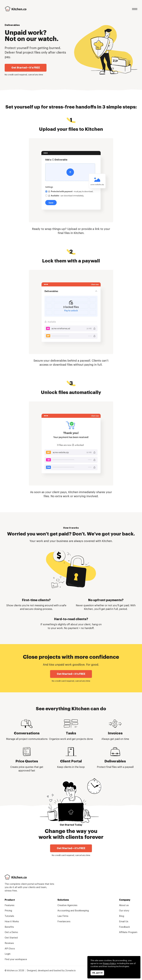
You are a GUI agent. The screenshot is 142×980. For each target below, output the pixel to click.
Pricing (8, 911)
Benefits (9, 927)
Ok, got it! (97, 973)
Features (10, 905)
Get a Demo (11, 932)
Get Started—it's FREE (26, 68)
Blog (122, 916)
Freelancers (64, 922)
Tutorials (9, 916)
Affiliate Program (128, 932)
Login (8, 954)
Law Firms (63, 916)
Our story (124, 911)
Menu (135, 9)
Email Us (124, 922)
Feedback (124, 927)
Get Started (11, 938)
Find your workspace (16, 959)
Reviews (9, 943)
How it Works (12, 922)
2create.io (70, 971)
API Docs (10, 949)
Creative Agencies (67, 905)
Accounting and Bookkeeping (73, 911)
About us (124, 905)
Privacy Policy (109, 963)
